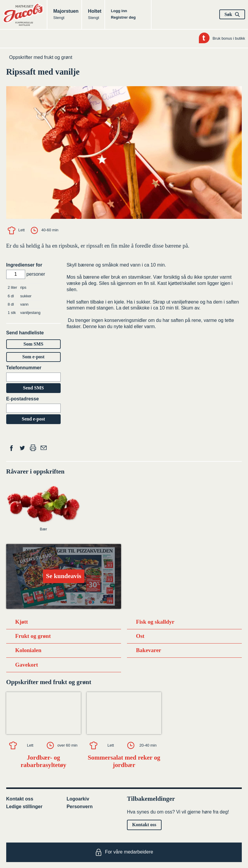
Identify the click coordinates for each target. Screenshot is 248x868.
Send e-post (34, 419)
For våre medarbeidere (124, 852)
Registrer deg (123, 17)
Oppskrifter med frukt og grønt (41, 57)
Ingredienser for (24, 265)
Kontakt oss (20, 799)
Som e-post (33, 357)
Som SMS (33, 344)
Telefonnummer (24, 368)
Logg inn (119, 11)
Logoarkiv (78, 799)
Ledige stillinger (24, 807)
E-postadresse (22, 399)
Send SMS (33, 388)
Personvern (80, 807)
